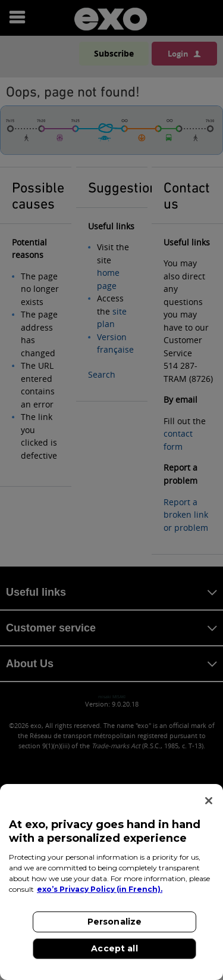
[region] (111, 882)
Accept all (114, 948)
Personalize (115, 922)
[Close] (209, 801)
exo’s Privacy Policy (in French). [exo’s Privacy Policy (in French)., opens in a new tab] (100, 889)
